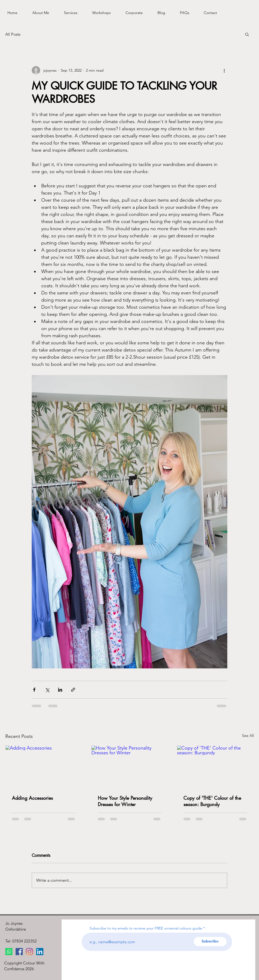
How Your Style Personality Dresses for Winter (125, 801)
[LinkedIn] (40, 952)
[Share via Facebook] (34, 690)
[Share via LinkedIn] (60, 690)
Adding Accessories (32, 798)
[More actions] (224, 70)
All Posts (13, 34)
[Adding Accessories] (44, 767)
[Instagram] (29, 952)
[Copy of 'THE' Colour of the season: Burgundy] (215, 767)
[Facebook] (19, 952)
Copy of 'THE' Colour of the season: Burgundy (212, 801)
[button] (247, 34)
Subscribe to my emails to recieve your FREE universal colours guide (146, 928)
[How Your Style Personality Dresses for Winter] (130, 767)
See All (248, 736)
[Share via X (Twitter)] (47, 690)
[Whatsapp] (9, 952)
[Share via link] (73, 690)
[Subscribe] (210, 942)
